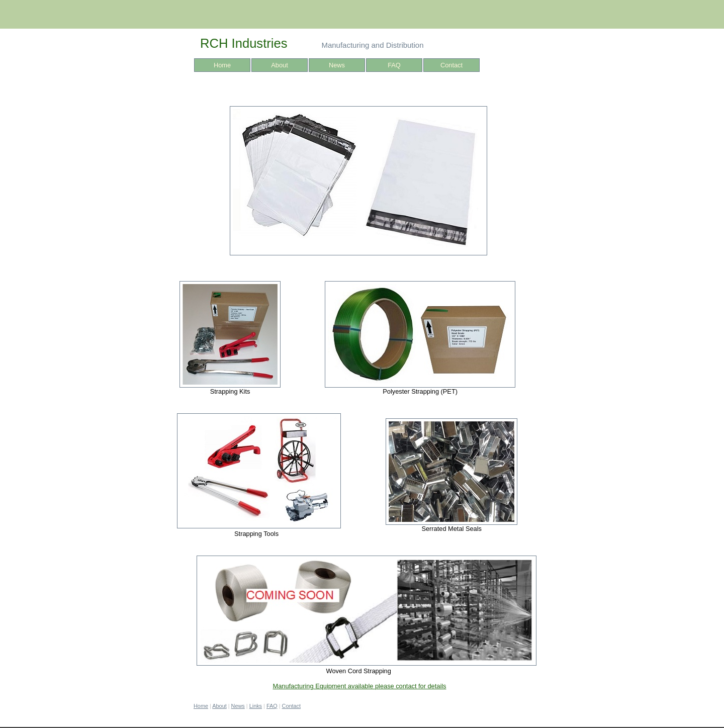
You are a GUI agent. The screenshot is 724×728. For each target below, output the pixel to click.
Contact (451, 65)
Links (256, 706)
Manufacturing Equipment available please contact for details (359, 686)
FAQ (394, 65)
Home (222, 65)
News (337, 65)
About (279, 65)
